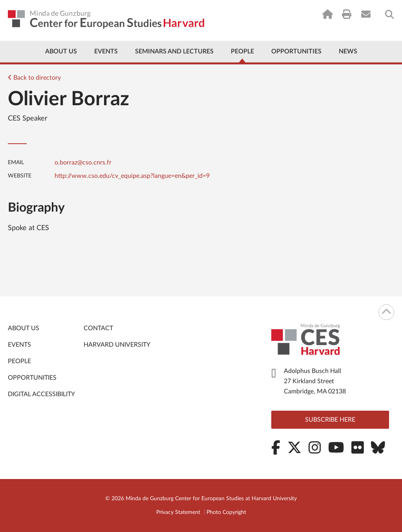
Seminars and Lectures (174, 51)
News (348, 51)
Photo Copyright (226, 512)
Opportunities (296, 51)
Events (106, 51)
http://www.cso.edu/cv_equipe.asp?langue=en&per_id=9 (132, 176)
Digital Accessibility (41, 394)
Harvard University (117, 345)
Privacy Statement (178, 512)
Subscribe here (330, 420)
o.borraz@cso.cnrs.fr (83, 163)
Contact (98, 328)
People (242, 51)
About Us (61, 51)
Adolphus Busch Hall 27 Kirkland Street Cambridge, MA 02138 (315, 381)
